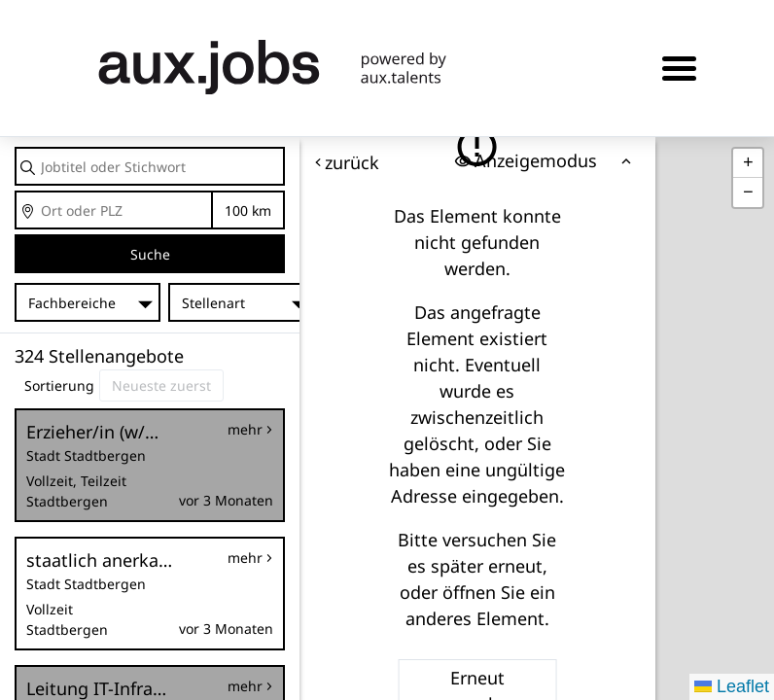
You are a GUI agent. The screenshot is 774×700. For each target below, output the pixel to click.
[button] (748, 163)
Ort (16, 192)
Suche (150, 254)
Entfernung (247, 210)
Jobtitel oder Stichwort (16, 148)
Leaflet (732, 686)
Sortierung (59, 385)
